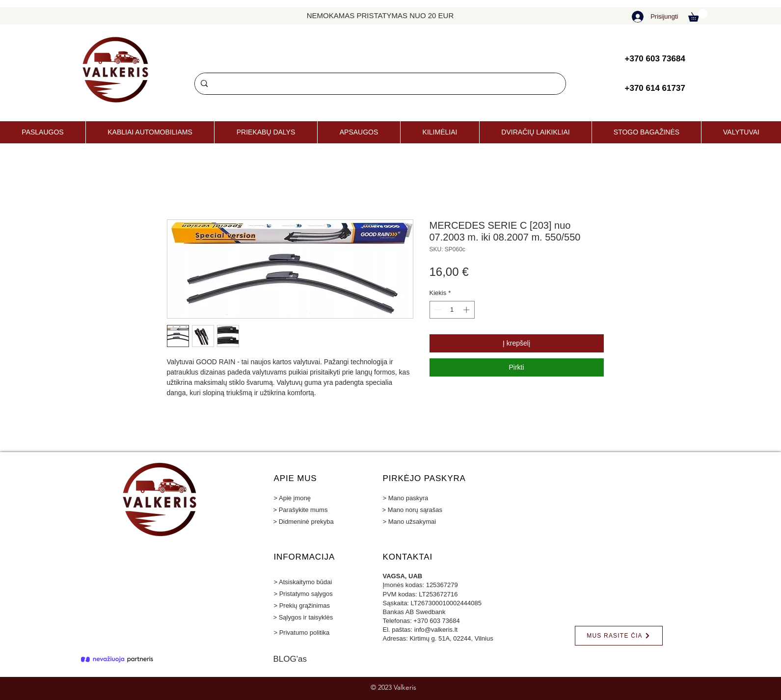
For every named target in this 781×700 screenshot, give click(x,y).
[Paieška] (379, 84)
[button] (698, 15)
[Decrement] (437, 310)
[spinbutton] (452, 310)
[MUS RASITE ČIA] (619, 636)
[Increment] (467, 310)
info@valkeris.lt (436, 630)
